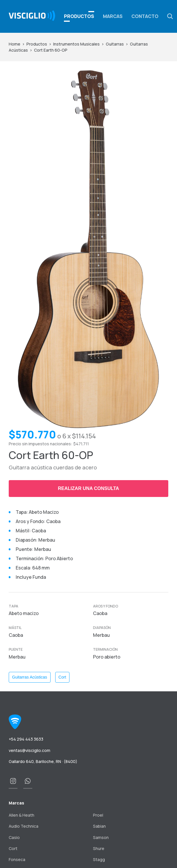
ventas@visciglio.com (29, 750)
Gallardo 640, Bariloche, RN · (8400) (43, 761)
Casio (14, 837)
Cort (62, 677)
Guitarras (115, 44)
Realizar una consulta (88, 488)
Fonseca (17, 859)
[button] (170, 16)
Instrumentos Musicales (76, 44)
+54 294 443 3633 (26, 739)
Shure (99, 848)
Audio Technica (24, 826)
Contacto (145, 16)
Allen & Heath (22, 815)
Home (15, 44)
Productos (37, 44)
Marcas (113, 16)
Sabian (99, 826)
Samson (101, 837)
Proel (98, 815)
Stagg (99, 859)
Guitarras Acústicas (30, 677)
